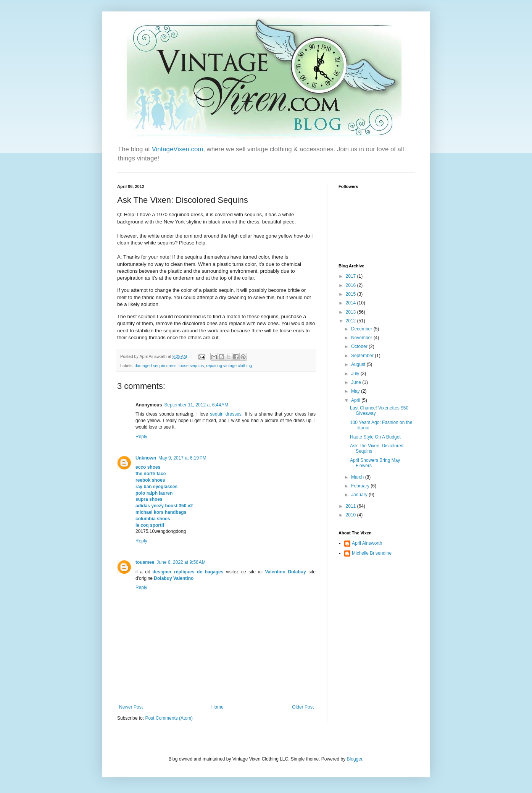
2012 (351, 321)
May (356, 391)
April (356, 400)
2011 (351, 506)
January (360, 495)
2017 (351, 276)
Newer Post (131, 707)
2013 (351, 312)
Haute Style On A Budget (375, 437)
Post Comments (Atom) (169, 718)
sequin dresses (226, 414)
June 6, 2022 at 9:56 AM (181, 562)
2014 (351, 303)
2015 (351, 294)
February (361, 486)
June (357, 382)
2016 (351, 285)
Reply (141, 437)
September (363, 356)
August (359, 364)
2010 (351, 515)
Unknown (146, 458)
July (356, 374)
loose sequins (191, 366)
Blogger (355, 759)
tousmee (145, 562)
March (358, 477)
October (360, 346)
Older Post (303, 707)
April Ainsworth (367, 543)
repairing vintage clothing (229, 366)
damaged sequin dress (156, 366)
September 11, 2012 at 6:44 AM (196, 405)
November (362, 338)
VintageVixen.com (178, 149)
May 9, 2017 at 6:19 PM (182, 458)
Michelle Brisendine (372, 553)
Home (218, 707)
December (362, 329)
